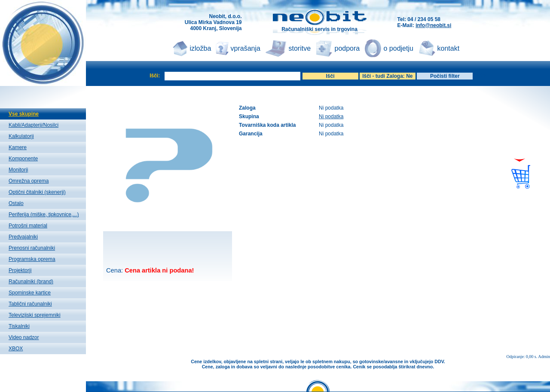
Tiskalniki (19, 326)
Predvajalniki (23, 237)
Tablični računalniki (30, 304)
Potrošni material (28, 226)
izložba (201, 48)
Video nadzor (24, 337)
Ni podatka (331, 116)
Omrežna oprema (29, 181)
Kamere (18, 147)
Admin (544, 357)
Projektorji (20, 270)
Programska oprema (32, 259)
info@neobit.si (433, 25)
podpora (347, 48)
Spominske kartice (30, 293)
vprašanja (246, 48)
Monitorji (18, 170)
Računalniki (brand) (31, 282)
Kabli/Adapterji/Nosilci (34, 125)
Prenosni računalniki (32, 248)
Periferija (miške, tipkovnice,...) (44, 214)
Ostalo (16, 203)
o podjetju (399, 48)
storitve (300, 48)
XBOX (16, 349)
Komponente (23, 159)
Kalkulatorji (21, 136)
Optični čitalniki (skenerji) (37, 192)
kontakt (449, 48)
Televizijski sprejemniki (35, 315)
